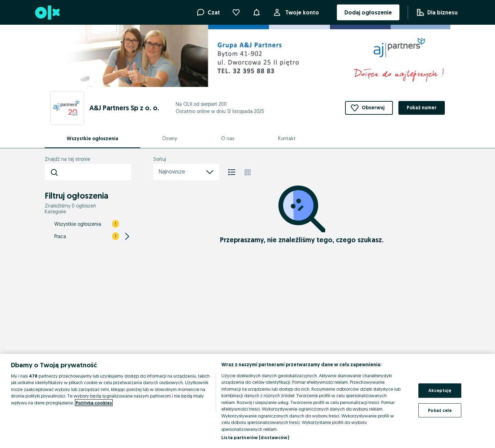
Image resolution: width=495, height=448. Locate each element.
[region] (247, 401)
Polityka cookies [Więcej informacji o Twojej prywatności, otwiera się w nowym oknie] (94, 403)
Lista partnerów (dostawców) (255, 437)
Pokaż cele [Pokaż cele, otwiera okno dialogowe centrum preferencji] (440, 410)
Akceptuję (440, 390)
